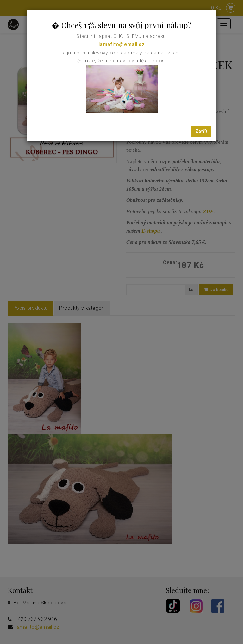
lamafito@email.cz (121, 45)
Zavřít (201, 131)
